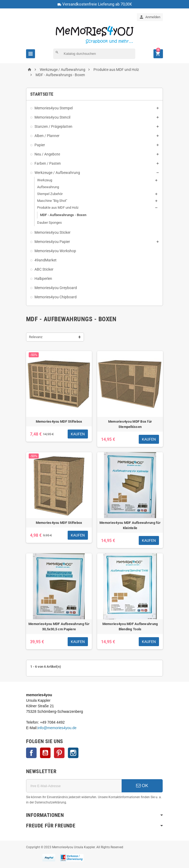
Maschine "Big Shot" (52, 201)
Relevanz (36, 337)
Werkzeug (45, 180)
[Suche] (94, 54)
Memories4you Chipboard (56, 297)
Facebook (31, 753)
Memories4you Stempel (54, 108)
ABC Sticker (44, 269)
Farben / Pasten (48, 163)
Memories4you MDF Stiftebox (59, 421)
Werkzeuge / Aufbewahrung (57, 173)
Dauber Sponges (49, 223)
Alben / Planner (47, 136)
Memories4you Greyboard (56, 288)
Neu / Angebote (47, 154)
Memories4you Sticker (53, 232)
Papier (40, 145)
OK (142, 786)
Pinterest (59, 753)
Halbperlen (43, 279)
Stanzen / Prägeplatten (53, 126)
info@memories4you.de (57, 728)
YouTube (45, 753)
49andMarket (46, 260)
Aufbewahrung (48, 187)
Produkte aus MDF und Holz (58, 208)
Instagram (73, 753)
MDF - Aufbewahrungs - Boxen (63, 215)
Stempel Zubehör (50, 194)
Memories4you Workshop (55, 251)
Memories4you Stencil (52, 117)
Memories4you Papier (52, 242)
